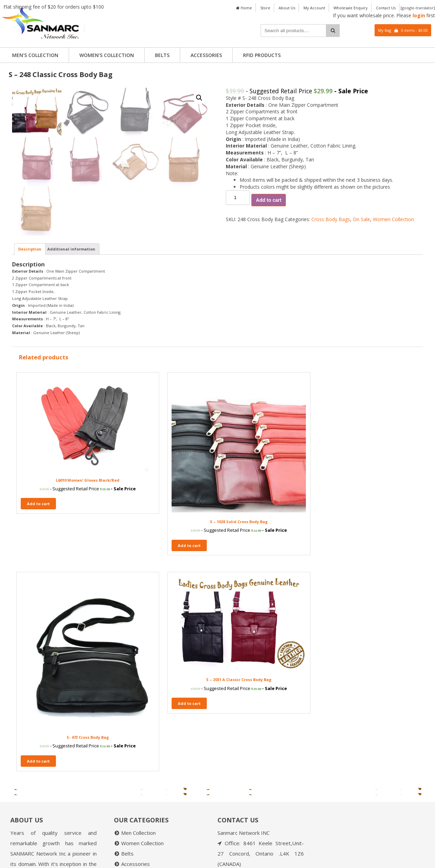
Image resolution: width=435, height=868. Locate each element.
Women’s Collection (107, 55)
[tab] (30, 388)
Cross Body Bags (331, 219)
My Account (314, 8)
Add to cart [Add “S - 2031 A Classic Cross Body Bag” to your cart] (342, 615)
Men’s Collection (35, 55)
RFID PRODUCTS (262, 55)
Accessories (206, 55)
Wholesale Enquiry (351, 8)
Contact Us (386, 8)
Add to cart (269, 200)
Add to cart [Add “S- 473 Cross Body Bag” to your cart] (241, 651)
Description (30, 388)
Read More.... (72, 826)
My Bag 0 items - (403, 30)
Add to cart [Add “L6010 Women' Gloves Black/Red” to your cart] (38, 615)
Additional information (71, 388)
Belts (162, 55)
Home (244, 8)
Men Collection (138, 723)
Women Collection (393, 219)
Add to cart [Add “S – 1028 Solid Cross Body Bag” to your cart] (139, 640)
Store (265, 8)
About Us (287, 8)
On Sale (361, 219)
